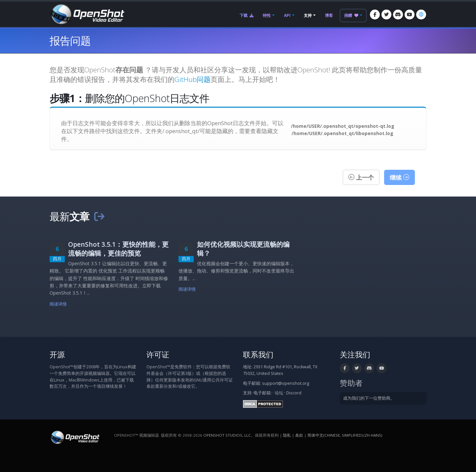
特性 (267, 15)
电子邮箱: (263, 393)
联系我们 (258, 355)
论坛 (279, 393)
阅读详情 (58, 304)
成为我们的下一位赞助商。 (369, 398)
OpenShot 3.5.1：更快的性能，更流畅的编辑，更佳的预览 (118, 249)
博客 (329, 15)
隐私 (287, 435)
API (287, 15)
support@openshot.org (286, 383)
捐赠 (351, 15)
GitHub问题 (193, 79)
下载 (247, 15)
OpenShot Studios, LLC (227, 435)
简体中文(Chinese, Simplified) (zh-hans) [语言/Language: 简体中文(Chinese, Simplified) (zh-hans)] (345, 435)
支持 (308, 15)
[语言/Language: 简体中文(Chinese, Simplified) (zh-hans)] (421, 15)
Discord (294, 393)
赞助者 (351, 383)
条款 (299, 435)
